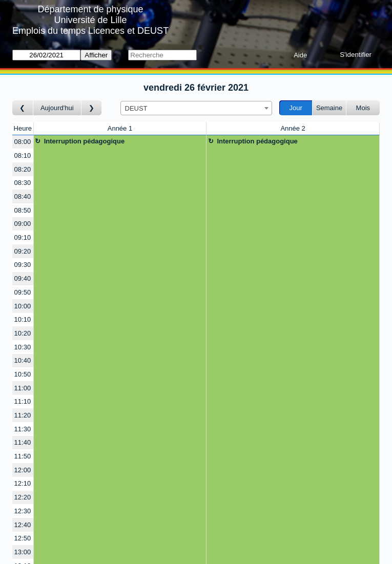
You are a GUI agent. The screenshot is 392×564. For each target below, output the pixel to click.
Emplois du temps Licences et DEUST (90, 31)
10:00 (23, 306)
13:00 (23, 552)
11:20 (23, 415)
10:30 (23, 347)
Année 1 (120, 128)
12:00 (23, 470)
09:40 (23, 278)
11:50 (23, 456)
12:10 (23, 483)
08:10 (23, 155)
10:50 (23, 374)
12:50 (23, 538)
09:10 (23, 237)
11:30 (23, 429)
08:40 (23, 196)
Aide (300, 55)
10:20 (23, 333)
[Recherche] (162, 55)
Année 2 (293, 128)
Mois (363, 108)
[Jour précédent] (23, 108)
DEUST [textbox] (136, 108)
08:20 (23, 169)
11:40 (23, 442)
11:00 (23, 388)
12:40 (23, 525)
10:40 (23, 360)
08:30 (23, 183)
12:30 (23, 511)
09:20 (23, 251)
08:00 (23, 142)
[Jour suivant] (92, 108)
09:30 (23, 265)
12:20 (23, 497)
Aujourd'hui (57, 108)
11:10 (23, 401)
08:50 (23, 210)
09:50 (23, 292)
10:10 (23, 319)
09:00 (23, 224)
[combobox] (196, 108)
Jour (296, 108)
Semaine (329, 108)
